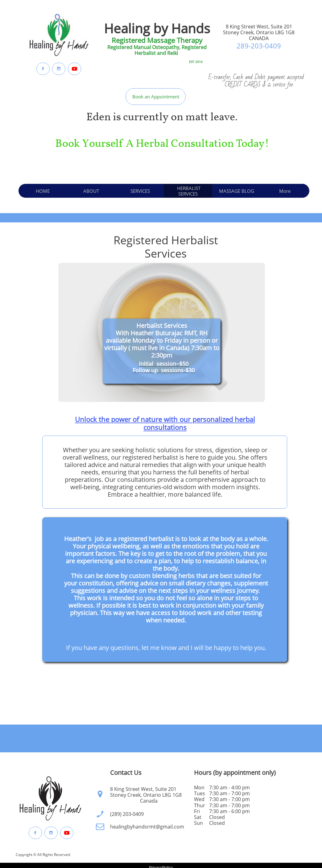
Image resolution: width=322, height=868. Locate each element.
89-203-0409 (261, 46)
